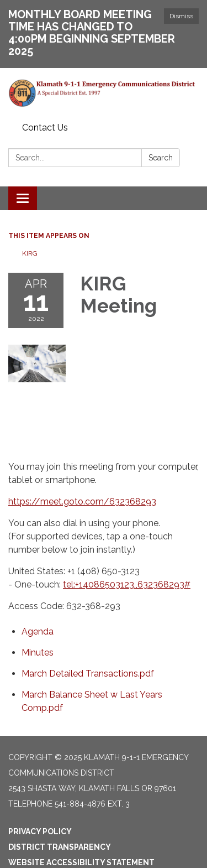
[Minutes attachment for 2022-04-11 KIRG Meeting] (38, 653)
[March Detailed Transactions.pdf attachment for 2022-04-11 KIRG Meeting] (88, 674)
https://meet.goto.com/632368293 (82, 501)
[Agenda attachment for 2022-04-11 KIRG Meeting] (38, 631)
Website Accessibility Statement (81, 862)
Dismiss (181, 16)
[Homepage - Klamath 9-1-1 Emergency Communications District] (104, 93)
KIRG (30, 253)
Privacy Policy (40, 831)
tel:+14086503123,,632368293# (127, 584)
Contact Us (45, 128)
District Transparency (60, 847)
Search (161, 158)
